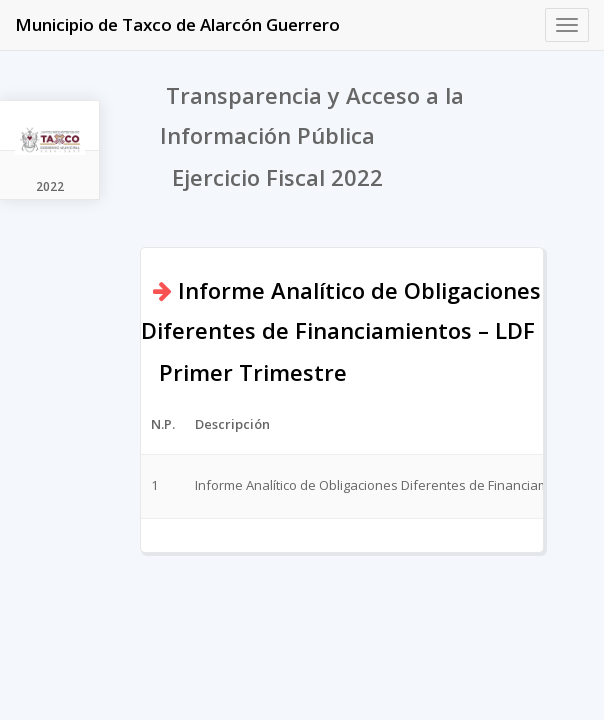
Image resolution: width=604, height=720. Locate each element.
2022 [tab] (50, 186)
